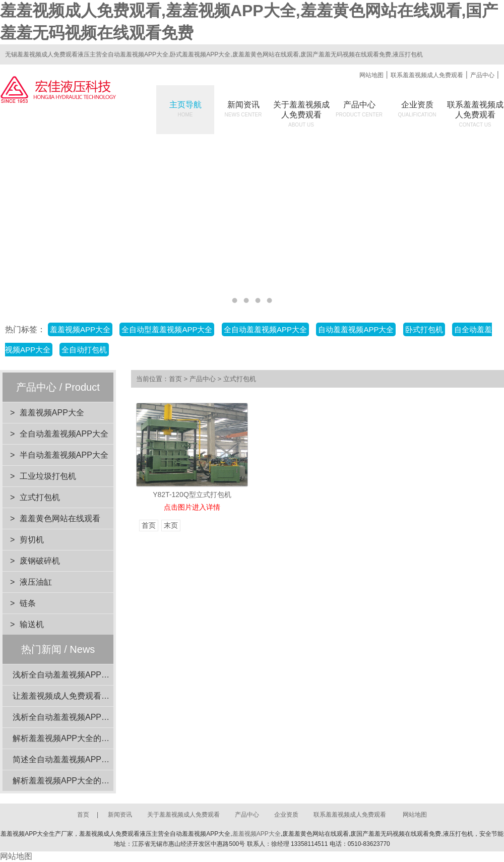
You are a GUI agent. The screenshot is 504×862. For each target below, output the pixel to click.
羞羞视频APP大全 (80, 329)
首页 (175, 379)
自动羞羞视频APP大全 (356, 329)
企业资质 (417, 109)
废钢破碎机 (40, 561)
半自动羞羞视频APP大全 (64, 455)
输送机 (32, 624)
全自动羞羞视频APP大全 (265, 329)
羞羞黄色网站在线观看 (60, 518)
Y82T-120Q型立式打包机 (192, 495)
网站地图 (371, 75)
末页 (171, 526)
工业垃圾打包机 (48, 476)
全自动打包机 (84, 350)
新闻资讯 (243, 109)
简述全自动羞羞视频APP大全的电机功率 (85, 759)
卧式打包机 (424, 329)
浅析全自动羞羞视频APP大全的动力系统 (85, 675)
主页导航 (185, 109)
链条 (28, 603)
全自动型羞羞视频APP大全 (167, 329)
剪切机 (32, 540)
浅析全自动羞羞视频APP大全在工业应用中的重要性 (105, 717)
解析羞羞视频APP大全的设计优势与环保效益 (93, 781)
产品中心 (482, 75)
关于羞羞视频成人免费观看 (183, 815)
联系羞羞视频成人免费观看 (427, 75)
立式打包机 (40, 497)
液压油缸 (36, 582)
